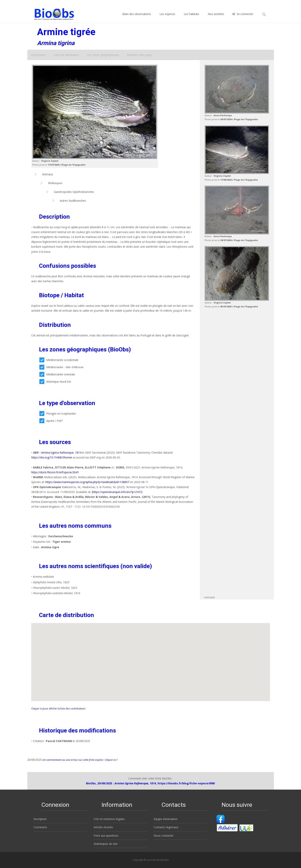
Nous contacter (164, 836)
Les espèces (167, 17)
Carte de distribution (66, 55)
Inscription (40, 819)
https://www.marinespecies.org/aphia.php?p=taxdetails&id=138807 (88, 482)
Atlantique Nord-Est (55, 382)
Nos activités (216, 17)
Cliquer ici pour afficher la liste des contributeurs (58, 708)
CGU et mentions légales (109, 819)
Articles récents (103, 827)
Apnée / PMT (51, 421)
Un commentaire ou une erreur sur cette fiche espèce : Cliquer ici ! (79, 760)
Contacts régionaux (166, 827)
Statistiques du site (106, 844)
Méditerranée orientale (57, 374)
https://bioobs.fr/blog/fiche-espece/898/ (186, 783)
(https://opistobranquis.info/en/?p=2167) (117, 492)
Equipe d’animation (166, 819)
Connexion (40, 827)
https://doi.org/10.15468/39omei (52, 457)
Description (38, 55)
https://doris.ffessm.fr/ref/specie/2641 (55, 472)
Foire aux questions (106, 836)
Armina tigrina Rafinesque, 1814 (61, 453)
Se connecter (243, 17)
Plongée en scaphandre (58, 414)
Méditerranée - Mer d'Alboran (61, 367)
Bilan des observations (137, 17)
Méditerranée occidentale (59, 360)
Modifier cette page (139, 55)
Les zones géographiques (103, 55)
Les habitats (191, 17)
